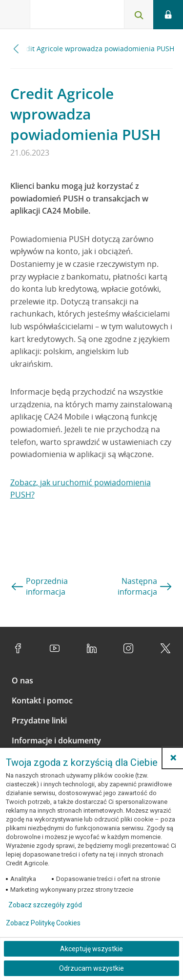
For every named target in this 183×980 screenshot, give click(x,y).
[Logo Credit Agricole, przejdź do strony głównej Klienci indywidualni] (66, 16)
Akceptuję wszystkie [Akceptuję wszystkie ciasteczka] (91, 949)
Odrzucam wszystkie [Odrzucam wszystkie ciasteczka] (91, 968)
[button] (173, 758)
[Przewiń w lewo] (16, 49)
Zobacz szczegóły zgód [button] (45, 905)
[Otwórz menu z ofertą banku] (15, 15)
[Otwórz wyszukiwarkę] (139, 15)
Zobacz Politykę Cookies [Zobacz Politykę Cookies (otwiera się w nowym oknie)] (43, 923)
